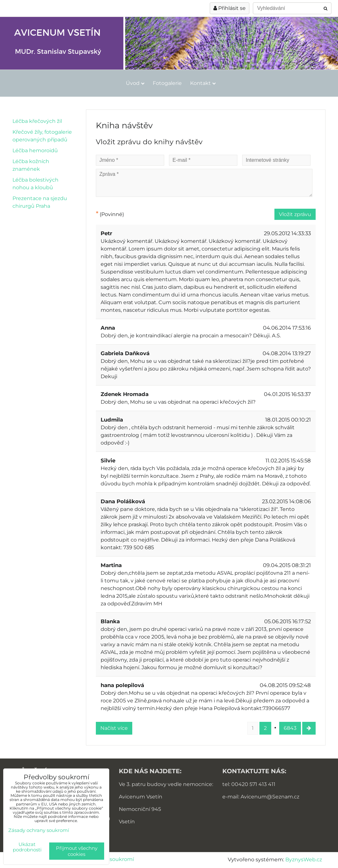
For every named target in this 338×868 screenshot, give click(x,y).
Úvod (135, 83)
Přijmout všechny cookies (77, 851)
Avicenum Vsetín (141, 797)
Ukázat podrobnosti (27, 847)
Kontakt (203, 83)
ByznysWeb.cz (304, 860)
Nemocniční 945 (140, 809)
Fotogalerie (167, 83)
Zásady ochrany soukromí (39, 830)
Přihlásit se (230, 8)
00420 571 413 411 (253, 784)
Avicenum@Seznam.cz (270, 797)
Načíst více (114, 728)
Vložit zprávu (295, 214)
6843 (290, 728)
